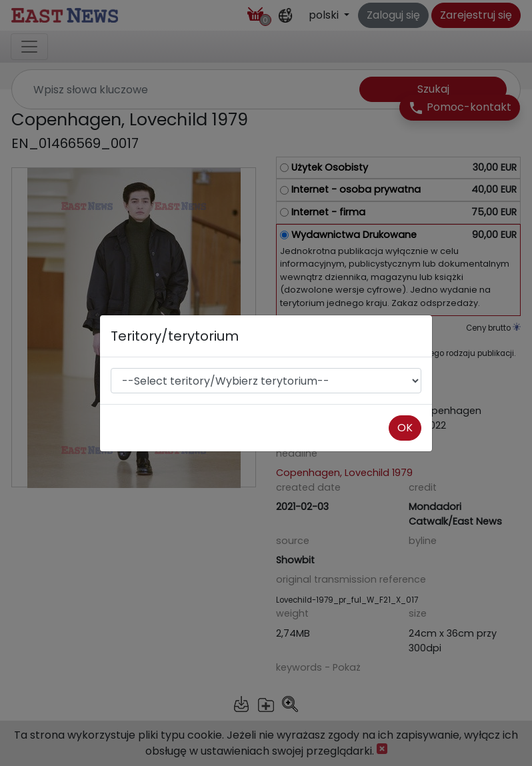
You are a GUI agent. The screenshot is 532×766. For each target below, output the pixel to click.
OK (405, 428)
